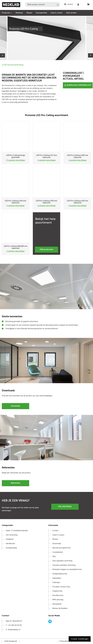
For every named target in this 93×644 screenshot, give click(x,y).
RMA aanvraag (58, 600)
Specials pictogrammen (61, 548)
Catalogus (56, 582)
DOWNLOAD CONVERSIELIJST (79, 85)
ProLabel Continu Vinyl (61, 587)
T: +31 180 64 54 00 (14, 625)
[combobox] (43, 4)
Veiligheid (10, 539)
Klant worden (71, 13)
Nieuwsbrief (57, 604)
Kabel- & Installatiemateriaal (17, 531)
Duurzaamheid (41, 13)
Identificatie (10, 544)
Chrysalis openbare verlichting (64, 565)
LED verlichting (12, 535)
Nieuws (29, 13)
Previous (2, 55)
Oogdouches (57, 591)
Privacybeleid (65, 641)
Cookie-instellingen (80, 639)
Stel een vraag (65, 506)
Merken (55, 539)
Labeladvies (57, 578)
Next (91, 55)
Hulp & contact (56, 13)
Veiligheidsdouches (60, 574)
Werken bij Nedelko (60, 608)
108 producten (46, 249)
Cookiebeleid (57, 552)
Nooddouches (58, 595)
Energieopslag (11, 548)
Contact (55, 531)
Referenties (15, 483)
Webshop (19, 13)
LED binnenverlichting (13, 65)
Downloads (15, 406)
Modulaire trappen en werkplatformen (67, 569)
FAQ (54, 557)
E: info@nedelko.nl (13, 630)
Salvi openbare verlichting (62, 561)
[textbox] (43, 4)
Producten (6, 13)
